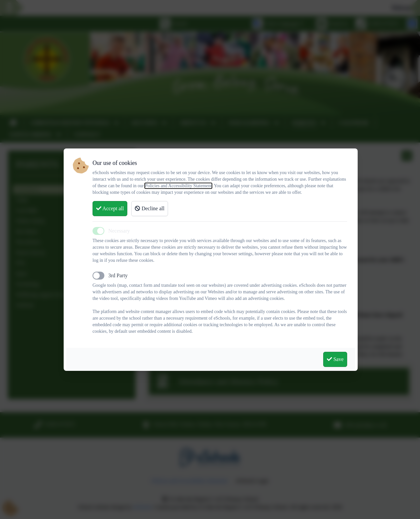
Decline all (150, 208)
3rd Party (118, 275)
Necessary (119, 231)
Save (335, 359)
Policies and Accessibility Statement (178, 186)
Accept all (110, 208)
